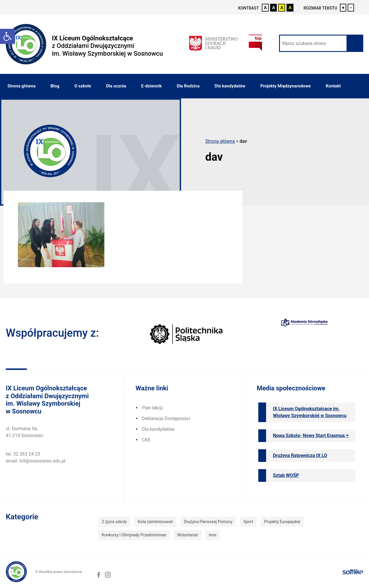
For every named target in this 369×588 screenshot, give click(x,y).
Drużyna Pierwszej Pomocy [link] (208, 522)
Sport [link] (248, 522)
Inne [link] (213, 535)
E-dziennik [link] (151, 86)
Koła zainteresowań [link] (155, 522)
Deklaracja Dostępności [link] (166, 418)
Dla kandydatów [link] (230, 86)
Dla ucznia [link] (116, 86)
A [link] (265, 8)
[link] (7, 36)
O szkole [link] (83, 86)
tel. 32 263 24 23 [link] (23, 454)
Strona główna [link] (21, 86)
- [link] (351, 8)
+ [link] (343, 8)
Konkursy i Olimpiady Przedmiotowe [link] (134, 535)
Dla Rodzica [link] (188, 86)
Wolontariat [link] (187, 535)
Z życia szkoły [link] (114, 522)
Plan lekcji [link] (152, 408)
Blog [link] (55, 86)
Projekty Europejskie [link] (282, 522)
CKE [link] (146, 440)
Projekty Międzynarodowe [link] (286, 86)
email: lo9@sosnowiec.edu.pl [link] (36, 461)
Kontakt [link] (333, 86)
